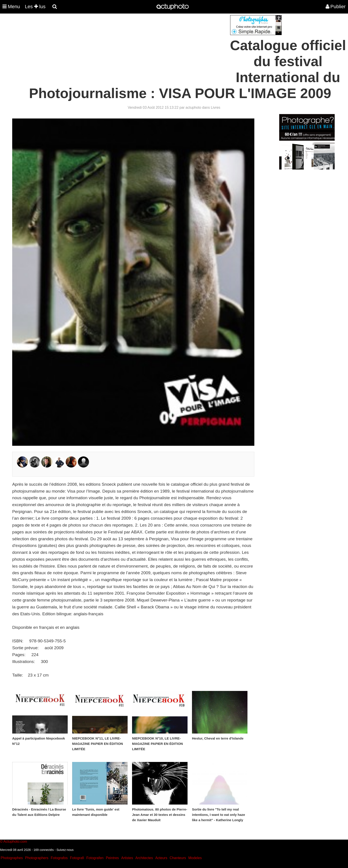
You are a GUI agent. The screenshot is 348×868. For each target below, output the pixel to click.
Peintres (112, 858)
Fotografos (59, 858)
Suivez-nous (65, 850)
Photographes (12, 858)
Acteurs (161, 858)
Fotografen (95, 858)
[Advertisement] (147, 46)
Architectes (144, 858)
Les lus (35, 7)
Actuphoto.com (15, 841)
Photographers (37, 858)
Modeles (195, 858)
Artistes (127, 858)
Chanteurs (178, 858)
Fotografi (77, 858)
